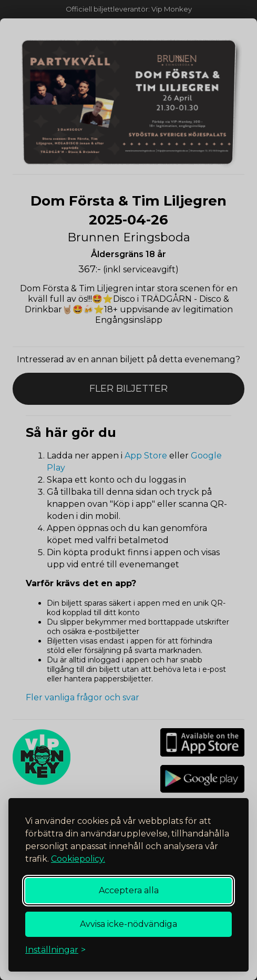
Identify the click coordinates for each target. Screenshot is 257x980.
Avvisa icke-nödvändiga (128, 924)
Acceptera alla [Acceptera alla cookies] (129, 890)
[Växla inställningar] (55, 950)
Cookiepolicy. (78, 859)
